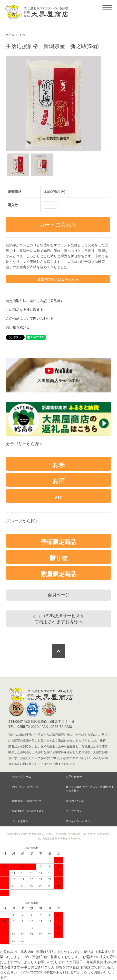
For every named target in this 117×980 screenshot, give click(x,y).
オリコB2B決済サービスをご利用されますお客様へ (58, 619)
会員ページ (58, 595)
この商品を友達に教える (25, 310)
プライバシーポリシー (79, 821)
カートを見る (20, 821)
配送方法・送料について (27, 801)
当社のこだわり (75, 801)
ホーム (10, 35)
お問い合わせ (74, 777)
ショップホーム (22, 777)
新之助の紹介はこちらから (58, 279)
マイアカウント (75, 811)
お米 (22, 35)
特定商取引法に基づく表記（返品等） (35, 301)
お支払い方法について (26, 787)
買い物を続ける (18, 327)
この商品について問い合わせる (30, 318)
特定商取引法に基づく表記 (28, 811)
